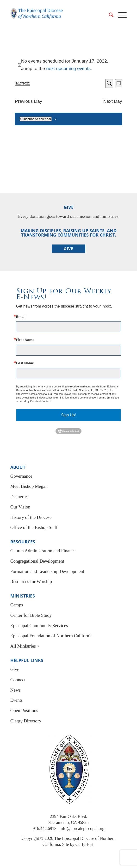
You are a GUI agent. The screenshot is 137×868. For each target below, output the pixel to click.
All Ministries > (25, 646)
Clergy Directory (26, 721)
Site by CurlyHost (78, 844)
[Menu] (120, 15)
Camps (17, 605)
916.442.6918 (45, 829)
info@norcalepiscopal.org (82, 829)
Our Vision (20, 507)
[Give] (69, 249)
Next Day (113, 101)
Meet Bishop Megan (29, 486)
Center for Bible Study (31, 615)
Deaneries (19, 497)
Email (21, 317)
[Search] (109, 15)
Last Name (25, 363)
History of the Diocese (31, 517)
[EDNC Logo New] (37, 16)
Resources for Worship (31, 582)
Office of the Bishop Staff (34, 527)
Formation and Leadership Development (47, 571)
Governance (21, 476)
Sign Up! (68, 415)
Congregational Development (37, 561)
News (16, 690)
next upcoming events (68, 68)
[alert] (68, 65)
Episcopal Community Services (39, 626)
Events (17, 700)
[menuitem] (109, 15)
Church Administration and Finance (43, 551)
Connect (18, 680)
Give (15, 669)
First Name (25, 340)
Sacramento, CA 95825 (68, 823)
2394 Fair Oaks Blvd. (69, 817)
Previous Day (28, 101)
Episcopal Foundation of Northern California (51, 636)
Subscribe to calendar (36, 119)
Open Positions (24, 710)
